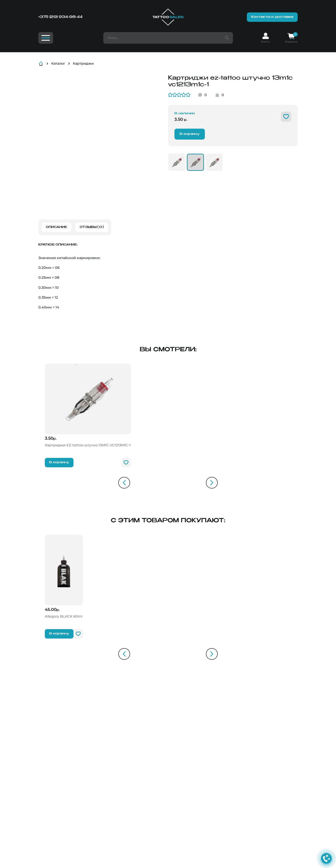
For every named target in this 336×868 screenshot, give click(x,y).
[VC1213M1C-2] (214, 162)
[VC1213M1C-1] (195, 162)
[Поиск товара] (227, 38)
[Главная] (168, 17)
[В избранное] (286, 117)
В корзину (190, 134)
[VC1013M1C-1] (177, 162)
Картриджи (83, 63)
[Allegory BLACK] (64, 577)
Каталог (58, 63)
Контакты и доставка (272, 17)
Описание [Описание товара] (56, 227)
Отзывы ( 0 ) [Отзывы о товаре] (92, 227)
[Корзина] (291, 38)
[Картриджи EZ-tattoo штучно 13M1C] (88, 406)
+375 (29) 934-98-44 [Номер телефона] (60, 17)
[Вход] (265, 38)
